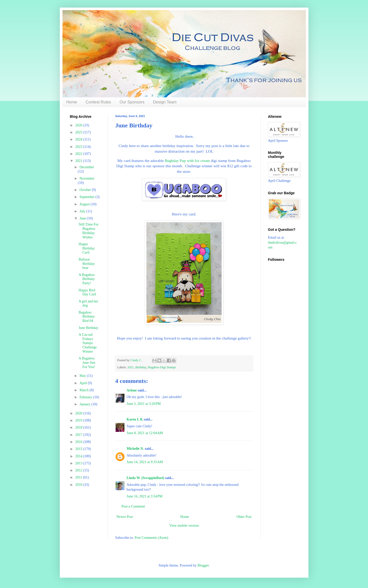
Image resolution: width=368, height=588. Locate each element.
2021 (131, 367)
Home (72, 102)
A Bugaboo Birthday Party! (87, 279)
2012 (79, 470)
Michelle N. (135, 449)
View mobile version (184, 526)
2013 (79, 463)
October (86, 190)
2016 (79, 442)
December (87, 167)
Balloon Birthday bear (87, 264)
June (83, 218)
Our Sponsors (132, 102)
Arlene (132, 390)
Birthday (141, 367)
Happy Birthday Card (87, 248)
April (84, 383)
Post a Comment (133, 506)
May (83, 376)
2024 (79, 139)
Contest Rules (98, 102)
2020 (79, 413)
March (85, 390)
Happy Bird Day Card (87, 292)
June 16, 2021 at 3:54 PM (145, 496)
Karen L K (135, 419)
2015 (79, 449)
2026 (79, 125)
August (85, 204)
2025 (79, 132)
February (86, 397)
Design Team (165, 102)
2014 (79, 456)
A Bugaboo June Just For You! (87, 363)
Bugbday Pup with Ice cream (187, 161)
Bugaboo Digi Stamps (162, 367)
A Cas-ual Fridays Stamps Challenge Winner (88, 343)
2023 (79, 147)
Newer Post (125, 517)
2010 (79, 485)
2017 (79, 435)
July (83, 211)
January (85, 404)
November (87, 178)
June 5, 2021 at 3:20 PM (144, 404)
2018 (79, 427)
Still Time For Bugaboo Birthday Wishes (88, 231)
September (87, 197)
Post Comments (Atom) (152, 538)
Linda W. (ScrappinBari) (146, 478)
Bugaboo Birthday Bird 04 (87, 317)
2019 (79, 420)
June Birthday (88, 328)
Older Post (244, 517)
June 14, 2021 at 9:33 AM (145, 462)
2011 (79, 477)
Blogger (203, 565)
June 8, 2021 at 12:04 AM (145, 433)
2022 (79, 154)
